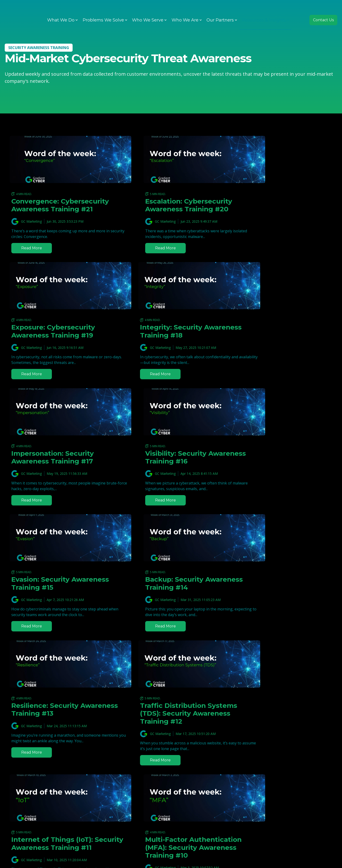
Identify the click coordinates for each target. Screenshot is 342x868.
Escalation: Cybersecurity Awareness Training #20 (167, 205)
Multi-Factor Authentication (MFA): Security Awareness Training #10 (280, 605)
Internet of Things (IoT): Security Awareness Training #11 (166, 601)
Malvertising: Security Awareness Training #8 (163, 739)
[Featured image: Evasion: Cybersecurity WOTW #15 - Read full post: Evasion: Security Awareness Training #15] (59, 420)
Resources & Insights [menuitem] (264, 9)
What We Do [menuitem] (61, 9)
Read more (32, 256)
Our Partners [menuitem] (220, 9)
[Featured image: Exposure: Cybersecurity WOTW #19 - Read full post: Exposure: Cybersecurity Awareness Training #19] (283, 159)
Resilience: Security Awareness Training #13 (275, 465)
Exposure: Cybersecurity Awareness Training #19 (277, 205)
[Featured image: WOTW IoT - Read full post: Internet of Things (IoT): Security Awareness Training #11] (171, 551)
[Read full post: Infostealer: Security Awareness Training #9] (59, 693)
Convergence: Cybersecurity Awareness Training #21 (55, 209)
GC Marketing (31, 229)
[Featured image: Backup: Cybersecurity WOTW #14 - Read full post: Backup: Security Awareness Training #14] (171, 420)
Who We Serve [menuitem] (148, 9)
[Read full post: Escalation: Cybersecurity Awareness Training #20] (171, 159)
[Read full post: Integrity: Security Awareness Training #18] (59, 294)
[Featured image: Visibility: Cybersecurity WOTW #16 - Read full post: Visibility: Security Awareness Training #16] (283, 294)
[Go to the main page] (22, 9)
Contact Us (323, 9)
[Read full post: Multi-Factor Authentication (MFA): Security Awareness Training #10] (283, 551)
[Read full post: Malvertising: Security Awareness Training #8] (171, 693)
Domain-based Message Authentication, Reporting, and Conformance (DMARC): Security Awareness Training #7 (281, 751)
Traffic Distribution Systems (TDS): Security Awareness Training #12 (52, 601)
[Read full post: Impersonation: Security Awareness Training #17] (171, 294)
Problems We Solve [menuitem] (103, 9)
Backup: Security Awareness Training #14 (164, 465)
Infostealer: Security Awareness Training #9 (51, 739)
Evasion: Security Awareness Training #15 (52, 465)
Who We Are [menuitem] (185, 9)
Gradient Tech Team (148, 755)
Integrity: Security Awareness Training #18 (52, 339)
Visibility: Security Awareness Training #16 (276, 339)
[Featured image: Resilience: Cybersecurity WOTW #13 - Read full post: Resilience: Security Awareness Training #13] (283, 420)
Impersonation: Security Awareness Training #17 (164, 339)
